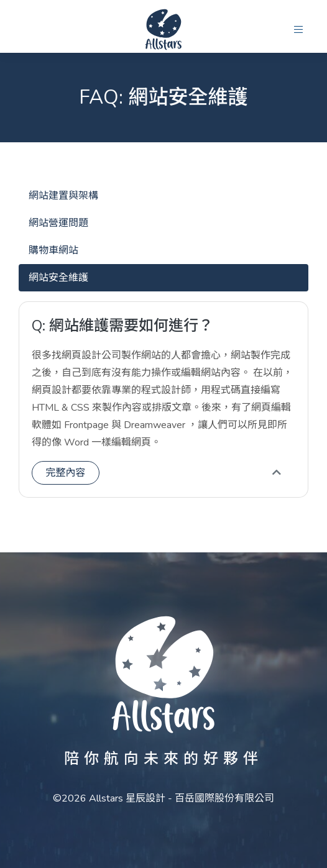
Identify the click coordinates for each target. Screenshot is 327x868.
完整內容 (66, 473)
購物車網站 (53, 250)
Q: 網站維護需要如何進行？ (122, 326)
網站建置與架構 (63, 196)
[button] (299, 30)
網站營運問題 (58, 223)
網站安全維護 (58, 278)
